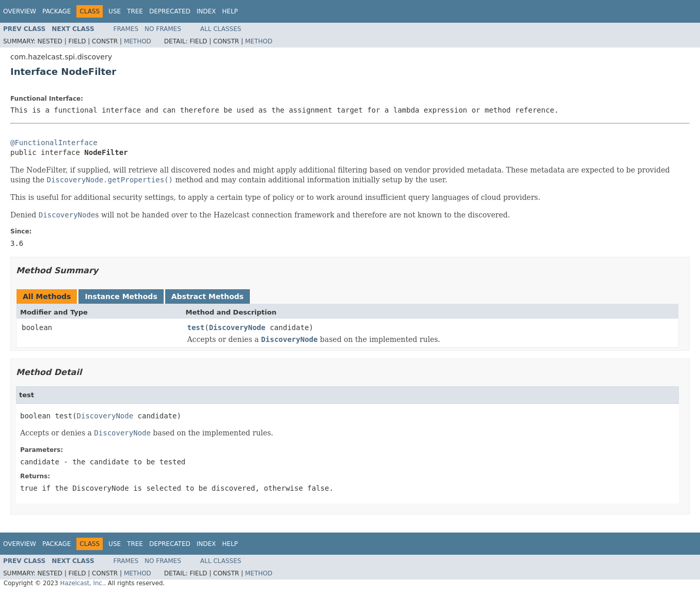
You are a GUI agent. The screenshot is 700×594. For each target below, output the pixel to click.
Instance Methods (121, 296)
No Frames (163, 29)
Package (57, 11)
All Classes (221, 29)
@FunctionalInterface (54, 143)
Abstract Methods (208, 296)
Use (115, 11)
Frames (126, 29)
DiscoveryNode (237, 327)
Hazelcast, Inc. (82, 583)
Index (206, 11)
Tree (135, 11)
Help (230, 11)
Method (138, 41)
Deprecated (170, 11)
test (196, 327)
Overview (20, 11)
